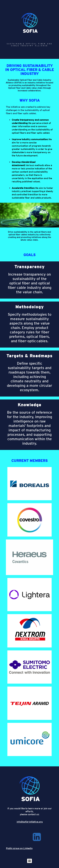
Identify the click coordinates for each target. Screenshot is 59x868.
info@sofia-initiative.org (30, 822)
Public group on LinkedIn (19, 848)
